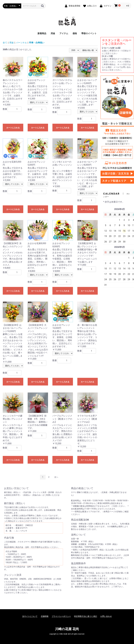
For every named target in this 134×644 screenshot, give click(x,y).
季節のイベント (89, 33)
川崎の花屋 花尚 (67, 629)
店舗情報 (45, 616)
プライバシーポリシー (61, 616)
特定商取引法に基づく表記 (86, 616)
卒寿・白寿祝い (37, 43)
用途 (53, 33)
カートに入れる (13, 128)
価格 (75, 33)
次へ (56, 477)
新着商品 (42, 33)
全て (5, 43)
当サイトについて (30, 616)
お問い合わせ (106, 616)
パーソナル (21, 43)
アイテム (64, 33)
